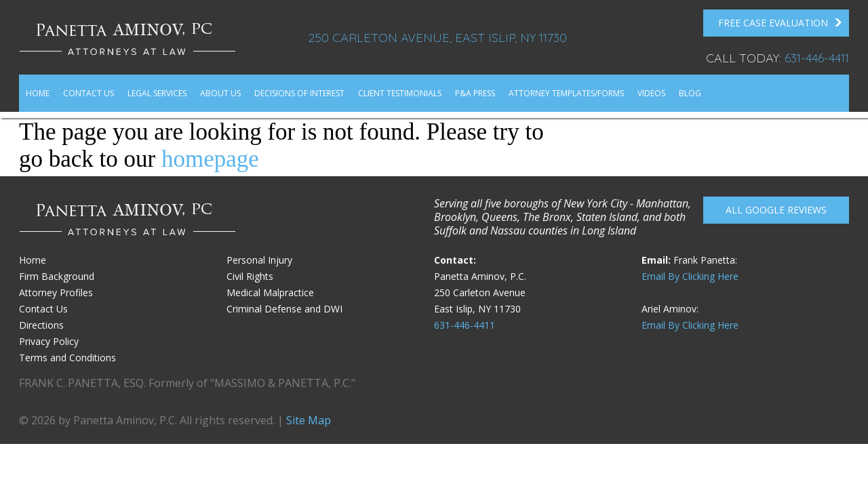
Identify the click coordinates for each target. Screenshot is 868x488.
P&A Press (475, 93)
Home (38, 93)
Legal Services (157, 93)
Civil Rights (250, 276)
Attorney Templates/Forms (566, 93)
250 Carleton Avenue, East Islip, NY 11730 (437, 38)
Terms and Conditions (67, 358)
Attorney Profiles (56, 292)
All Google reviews (776, 210)
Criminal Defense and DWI (284, 309)
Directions (41, 325)
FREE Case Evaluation (780, 23)
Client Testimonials (400, 93)
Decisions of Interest (299, 93)
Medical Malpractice (270, 292)
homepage (210, 159)
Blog (690, 93)
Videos (651, 93)
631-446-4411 (817, 58)
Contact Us (88, 93)
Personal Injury (259, 260)
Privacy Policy (49, 341)
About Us (220, 93)
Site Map (309, 420)
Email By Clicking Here (690, 276)
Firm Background (57, 276)
